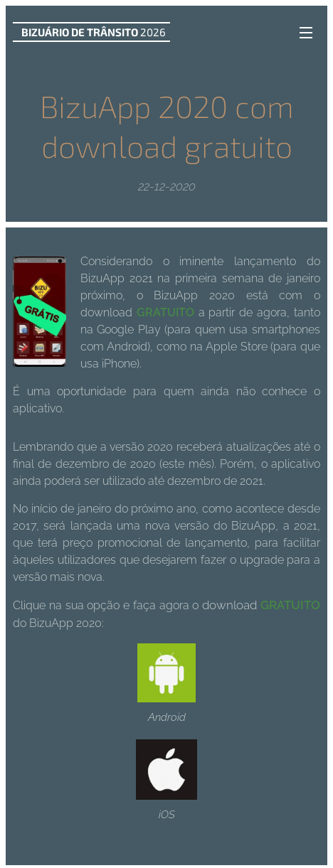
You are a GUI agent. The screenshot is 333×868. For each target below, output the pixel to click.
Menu (306, 33)
